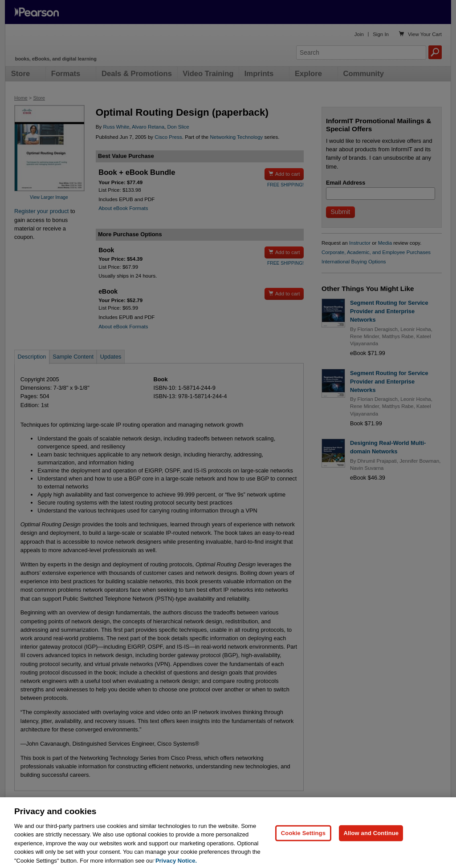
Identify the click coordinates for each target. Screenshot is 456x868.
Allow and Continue (371, 842)
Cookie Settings (303, 842)
